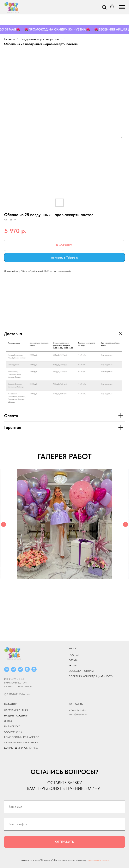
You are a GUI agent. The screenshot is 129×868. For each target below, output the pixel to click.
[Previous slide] (4, 524)
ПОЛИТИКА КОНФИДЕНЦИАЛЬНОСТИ (91, 676)
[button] (104, 7)
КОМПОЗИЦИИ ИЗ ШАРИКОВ (22, 737)
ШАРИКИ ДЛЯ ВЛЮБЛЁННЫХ (21, 748)
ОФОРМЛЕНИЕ (13, 732)
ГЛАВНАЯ (74, 655)
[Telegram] (14, 669)
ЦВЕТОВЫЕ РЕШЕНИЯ (16, 710)
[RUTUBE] (20, 669)
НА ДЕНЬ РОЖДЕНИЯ (16, 716)
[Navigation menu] (122, 7)
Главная (9, 39)
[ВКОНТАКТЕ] (7, 669)
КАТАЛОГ (10, 704)
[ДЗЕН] (27, 669)
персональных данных (98, 860)
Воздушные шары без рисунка (41, 39)
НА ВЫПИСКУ (12, 726)
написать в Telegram (64, 258)
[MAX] (34, 669)
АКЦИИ (73, 666)
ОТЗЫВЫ (74, 660)
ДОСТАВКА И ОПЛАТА (81, 671)
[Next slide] (125, 524)
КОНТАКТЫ (76, 704)
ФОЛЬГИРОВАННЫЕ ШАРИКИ (21, 742)
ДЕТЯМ (8, 721)
